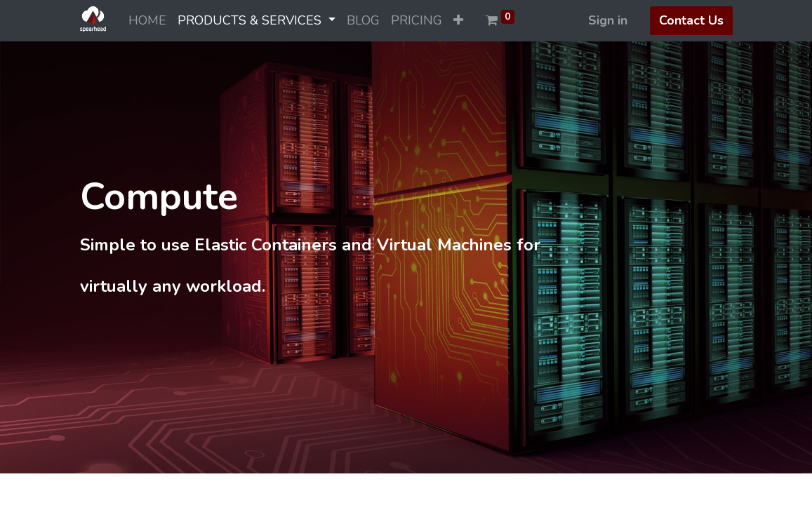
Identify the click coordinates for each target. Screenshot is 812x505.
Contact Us (691, 20)
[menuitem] (147, 21)
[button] (458, 21)
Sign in (608, 20)
